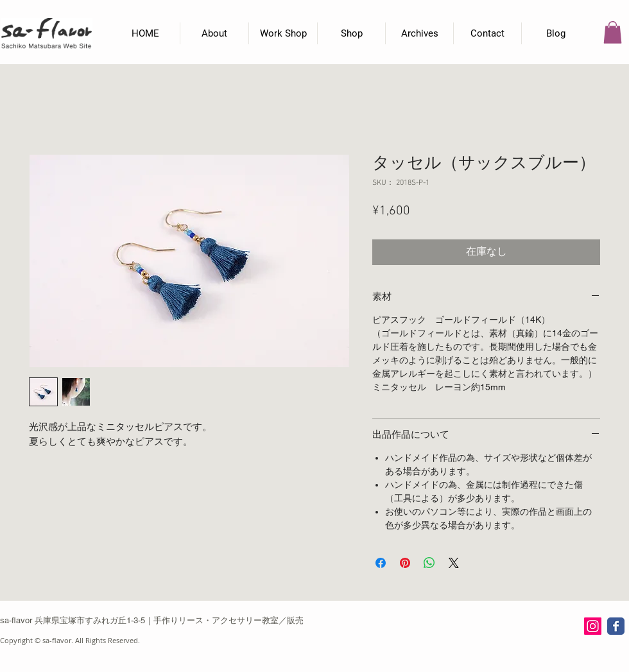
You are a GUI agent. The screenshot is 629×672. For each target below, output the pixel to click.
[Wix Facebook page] (616, 626)
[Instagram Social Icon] (593, 626)
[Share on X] (454, 563)
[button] (613, 32)
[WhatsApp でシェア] (429, 563)
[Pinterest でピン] (405, 563)
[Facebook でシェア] (381, 563)
